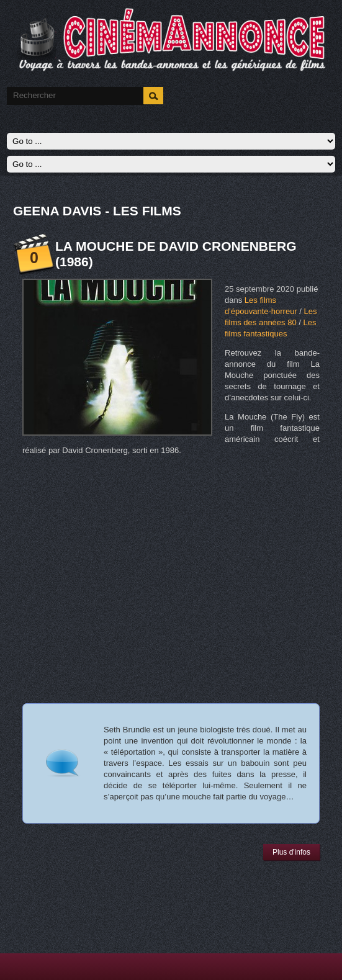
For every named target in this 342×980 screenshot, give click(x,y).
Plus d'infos (291, 852)
